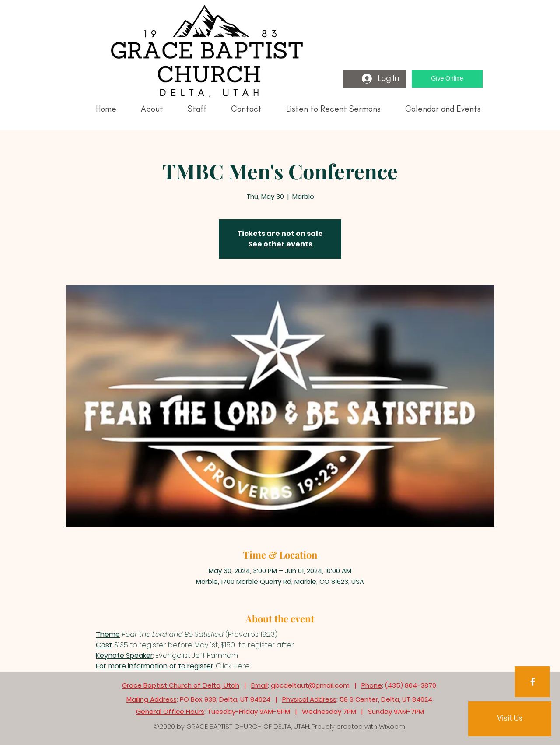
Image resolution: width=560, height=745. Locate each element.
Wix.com (392, 726)
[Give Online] (447, 79)
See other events (280, 244)
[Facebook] (533, 682)
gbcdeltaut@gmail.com (310, 685)
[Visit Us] (510, 719)
